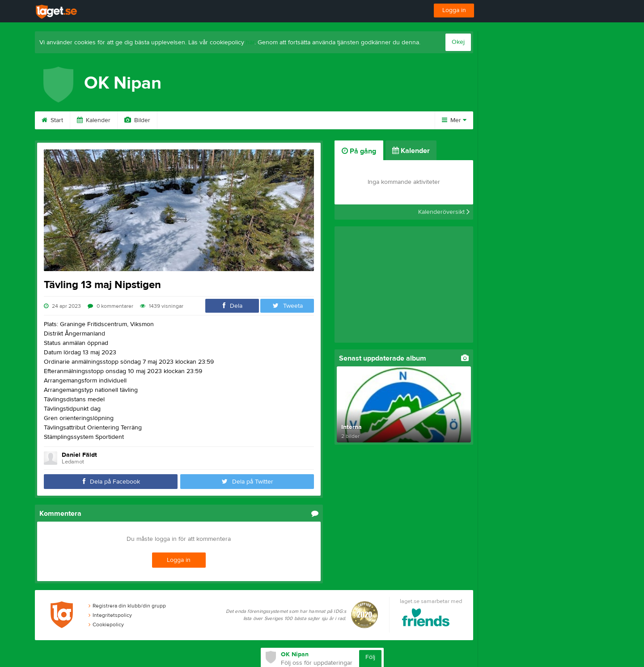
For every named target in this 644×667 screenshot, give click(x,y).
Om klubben (280, 120)
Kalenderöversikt (444, 212)
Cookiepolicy (106, 625)
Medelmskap (186, 120)
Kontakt (374, 120)
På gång (359, 151)
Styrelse (330, 120)
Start (52, 120)
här (250, 42)
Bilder (137, 120)
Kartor (233, 120)
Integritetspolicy (110, 615)
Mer (454, 120)
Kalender (94, 120)
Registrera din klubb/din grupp (127, 606)
